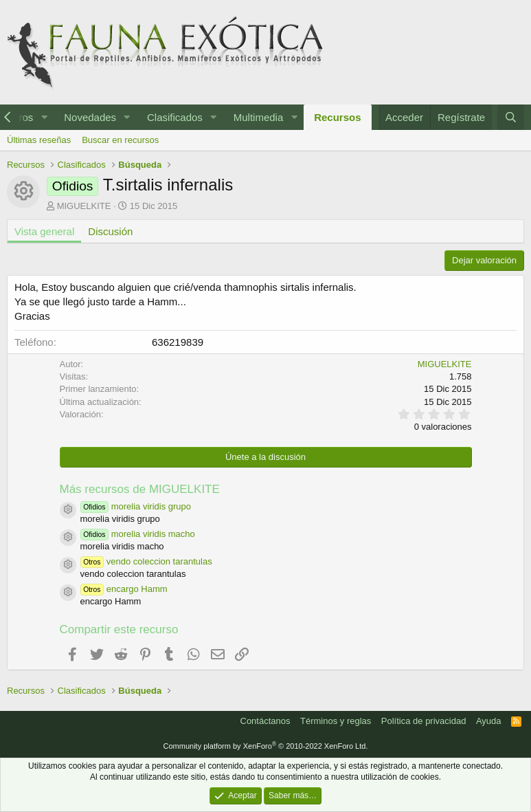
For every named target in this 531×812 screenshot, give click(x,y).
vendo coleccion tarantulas (146, 561)
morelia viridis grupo (136, 506)
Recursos (337, 117)
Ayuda (489, 721)
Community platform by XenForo (266, 746)
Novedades (90, 117)
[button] (44, 117)
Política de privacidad (424, 721)
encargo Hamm (124, 589)
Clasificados (175, 117)
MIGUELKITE (84, 206)
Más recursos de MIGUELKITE (140, 489)
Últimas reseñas (39, 140)
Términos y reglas (336, 721)
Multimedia (259, 117)
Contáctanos (265, 721)
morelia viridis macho (138, 534)
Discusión (110, 231)
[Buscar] (511, 117)
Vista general (44, 231)
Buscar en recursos (120, 140)
